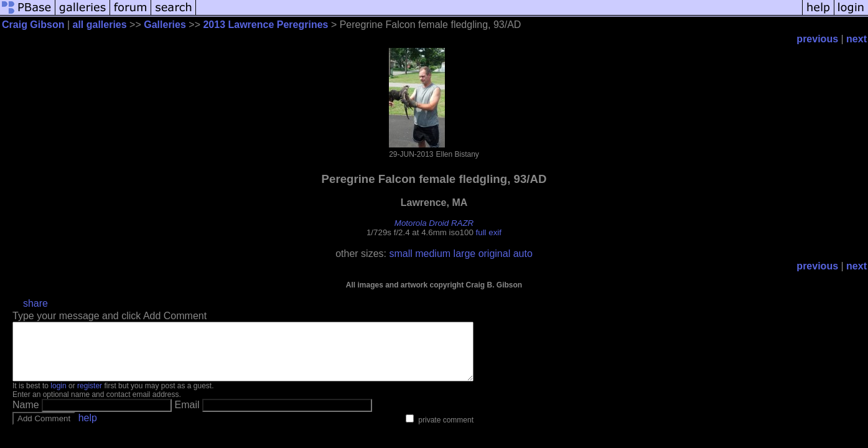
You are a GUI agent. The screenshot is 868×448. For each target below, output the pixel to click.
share (35, 303)
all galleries (100, 25)
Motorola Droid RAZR (434, 223)
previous (817, 39)
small (400, 254)
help (88, 429)
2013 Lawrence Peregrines (265, 25)
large (465, 254)
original (495, 254)
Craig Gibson (33, 25)
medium (433, 254)
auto (523, 254)
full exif (489, 232)
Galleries (165, 25)
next (856, 39)
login (58, 397)
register (90, 397)
